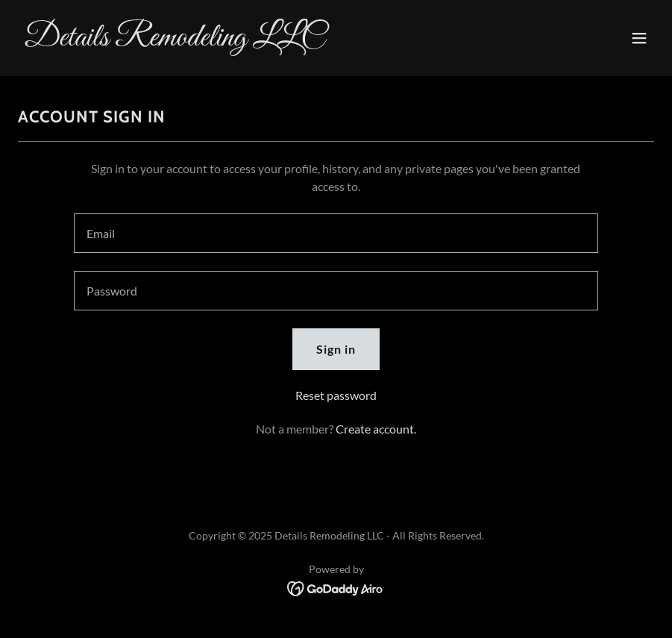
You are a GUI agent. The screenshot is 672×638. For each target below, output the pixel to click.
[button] (639, 38)
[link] (174, 41)
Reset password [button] (336, 395)
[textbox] (336, 233)
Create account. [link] (376, 429)
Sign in (336, 349)
